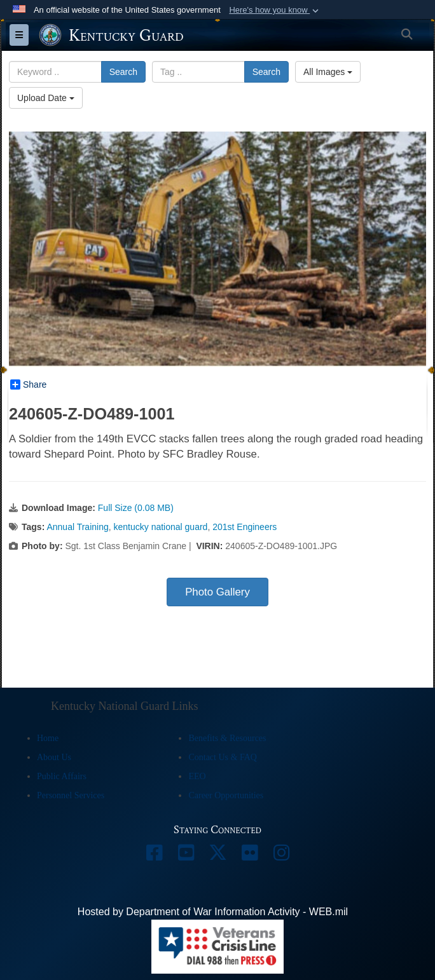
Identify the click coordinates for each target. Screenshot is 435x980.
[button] (275, 10)
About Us (54, 757)
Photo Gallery (217, 592)
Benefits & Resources (227, 738)
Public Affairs (62, 776)
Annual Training (77, 527)
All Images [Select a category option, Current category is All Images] (328, 72)
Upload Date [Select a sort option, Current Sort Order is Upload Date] (46, 98)
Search (123, 72)
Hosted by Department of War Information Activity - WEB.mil (213, 912)
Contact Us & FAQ (222, 757)
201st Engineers (245, 527)
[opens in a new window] (154, 856)
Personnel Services (71, 795)
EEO (197, 776)
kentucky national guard (161, 527)
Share (28, 385)
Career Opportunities (226, 795)
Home (48, 738)
